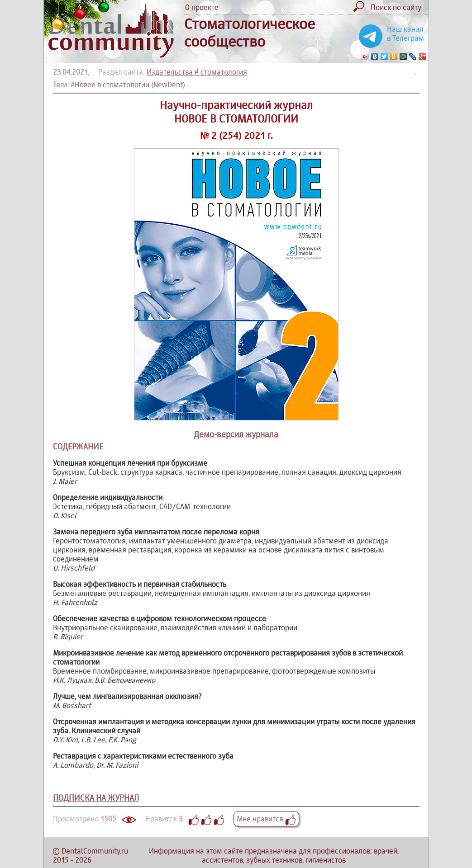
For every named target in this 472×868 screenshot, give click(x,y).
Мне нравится (266, 819)
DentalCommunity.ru (95, 851)
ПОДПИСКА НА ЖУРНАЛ (96, 798)
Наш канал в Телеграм (405, 33)
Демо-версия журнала (236, 434)
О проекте (202, 7)
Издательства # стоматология (197, 72)
